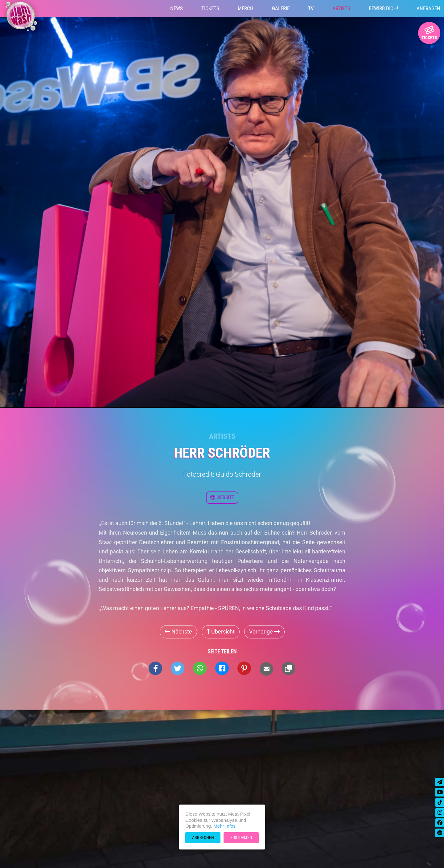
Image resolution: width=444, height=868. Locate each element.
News (177, 8)
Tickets (210, 8)
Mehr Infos (224, 826)
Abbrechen (203, 837)
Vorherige (264, 632)
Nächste (178, 632)
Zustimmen (241, 837)
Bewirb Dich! (383, 8)
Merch (246, 8)
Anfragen (428, 8)
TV (311, 8)
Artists (341, 8)
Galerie (281, 8)
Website (222, 497)
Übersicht (221, 632)
